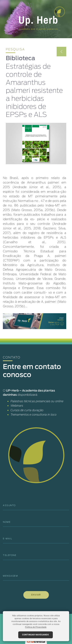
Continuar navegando (36, 635)
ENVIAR (36, 595)
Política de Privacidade (36, 627)
